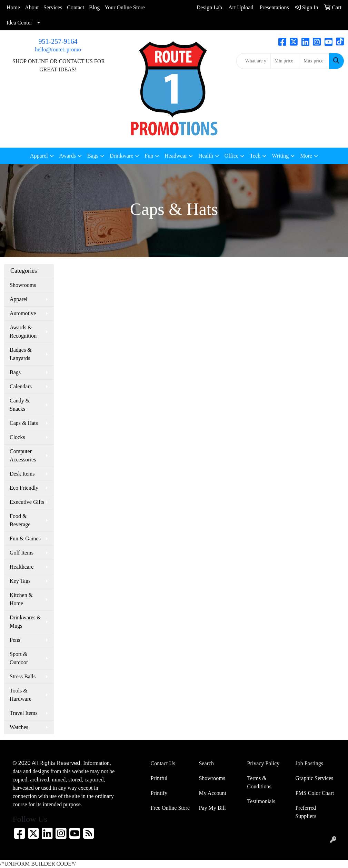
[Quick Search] (254, 61)
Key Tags (20, 581)
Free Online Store (170, 808)
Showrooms (23, 285)
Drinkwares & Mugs (25, 622)
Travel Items (24, 713)
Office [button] (232, 156)
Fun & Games (25, 538)
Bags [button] (93, 156)
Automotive (23, 313)
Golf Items (22, 553)
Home (13, 7)
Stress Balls (23, 676)
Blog (94, 7)
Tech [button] (255, 156)
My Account (212, 793)
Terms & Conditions (259, 782)
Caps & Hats (24, 423)
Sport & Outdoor (19, 658)
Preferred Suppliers (306, 812)
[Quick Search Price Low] (285, 61)
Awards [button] (68, 156)
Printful (159, 778)
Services (53, 7)
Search (206, 763)
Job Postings (309, 763)
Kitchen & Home (21, 599)
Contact (76, 7)
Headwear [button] (176, 156)
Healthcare (22, 567)
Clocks (17, 437)
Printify (159, 793)
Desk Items (22, 474)
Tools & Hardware (21, 695)
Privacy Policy (263, 763)
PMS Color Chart (315, 793)
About (32, 7)
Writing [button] (280, 156)
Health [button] (206, 156)
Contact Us (163, 763)
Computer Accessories (23, 455)
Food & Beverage (20, 520)
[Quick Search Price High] (315, 61)
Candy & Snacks (20, 405)
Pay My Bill (212, 808)
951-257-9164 (58, 41)
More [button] (306, 156)
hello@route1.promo (58, 49)
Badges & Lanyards (21, 354)
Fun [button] (149, 156)
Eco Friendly (24, 488)
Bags (15, 372)
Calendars (21, 386)
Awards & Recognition (23, 332)
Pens (15, 640)
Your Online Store (125, 7)
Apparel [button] (39, 156)
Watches (19, 727)
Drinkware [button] (121, 156)
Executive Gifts (27, 502)
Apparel (19, 299)
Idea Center (19, 23)
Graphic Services (314, 778)
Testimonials (261, 801)
